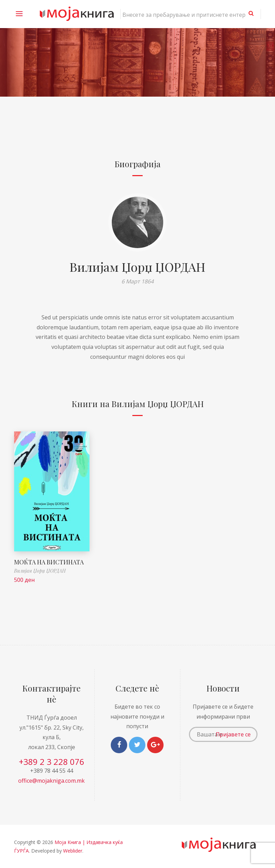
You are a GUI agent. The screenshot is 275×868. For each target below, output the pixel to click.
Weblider (73, 851)
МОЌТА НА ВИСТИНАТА (49, 562)
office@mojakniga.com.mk (51, 781)
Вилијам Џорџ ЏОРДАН (137, 267)
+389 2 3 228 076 (52, 762)
